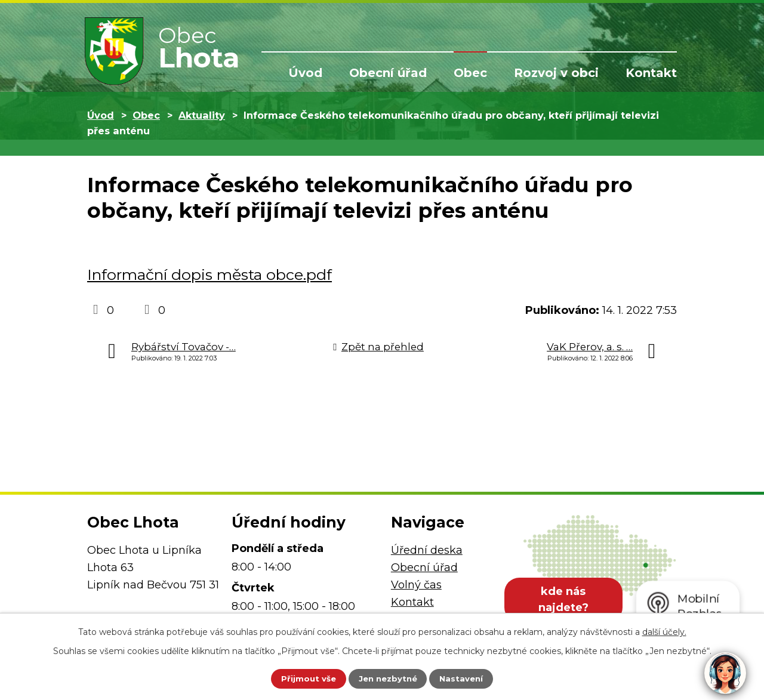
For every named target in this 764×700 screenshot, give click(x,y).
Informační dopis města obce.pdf (210, 275)
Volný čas (416, 585)
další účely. (664, 630)
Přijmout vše (301, 678)
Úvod (305, 73)
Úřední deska (427, 550)
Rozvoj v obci (556, 73)
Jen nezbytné (388, 678)
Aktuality (202, 115)
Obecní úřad (388, 73)
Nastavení (469, 678)
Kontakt (651, 73)
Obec (470, 73)
